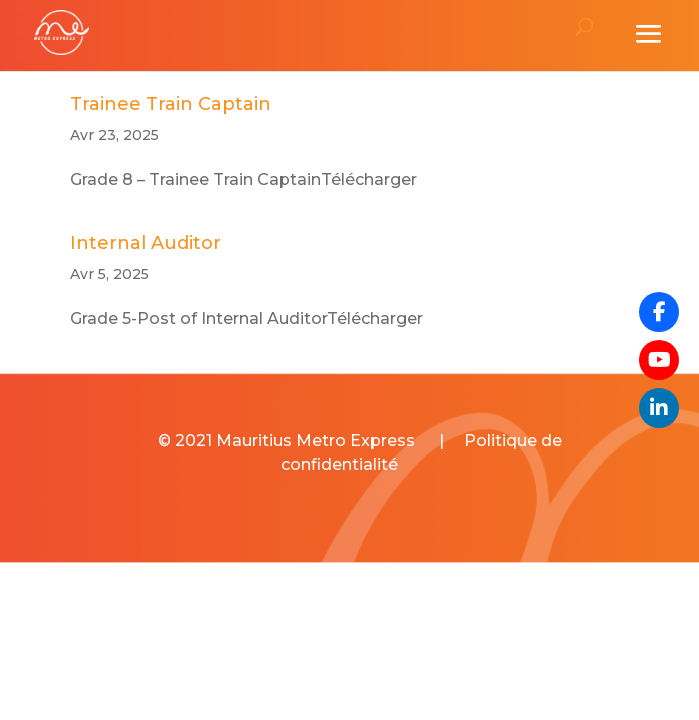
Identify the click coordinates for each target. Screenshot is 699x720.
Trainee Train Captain (170, 104)
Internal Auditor (145, 243)
